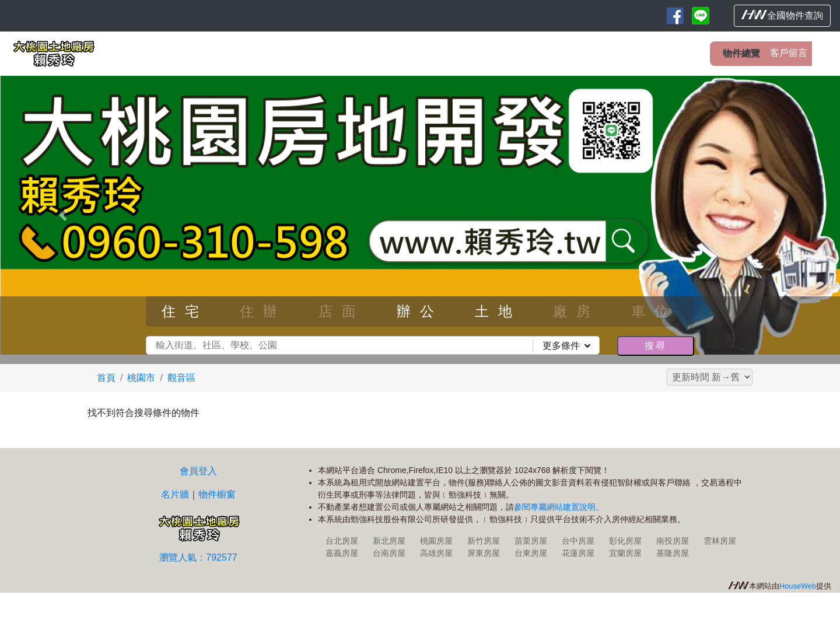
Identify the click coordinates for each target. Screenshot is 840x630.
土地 (498, 311)
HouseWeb (798, 586)
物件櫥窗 (217, 494)
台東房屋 (531, 553)
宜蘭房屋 (625, 553)
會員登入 (198, 471)
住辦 (263, 311)
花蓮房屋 (578, 553)
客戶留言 (789, 53)
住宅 (185, 311)
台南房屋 (389, 553)
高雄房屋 (436, 553)
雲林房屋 (720, 541)
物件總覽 (741, 53)
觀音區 (181, 378)
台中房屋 (578, 541)
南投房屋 (673, 541)
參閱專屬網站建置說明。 (559, 507)
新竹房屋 (484, 541)
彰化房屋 (625, 541)
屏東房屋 (484, 553)
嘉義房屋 (342, 553)
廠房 (576, 311)
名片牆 (175, 494)
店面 (342, 311)
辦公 (420, 311)
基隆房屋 (673, 553)
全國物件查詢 (782, 15)
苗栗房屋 (531, 541)
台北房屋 (342, 541)
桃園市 (141, 378)
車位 (654, 311)
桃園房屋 (436, 541)
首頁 (106, 378)
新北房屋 (389, 541)
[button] (63, 215)
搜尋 (656, 346)
